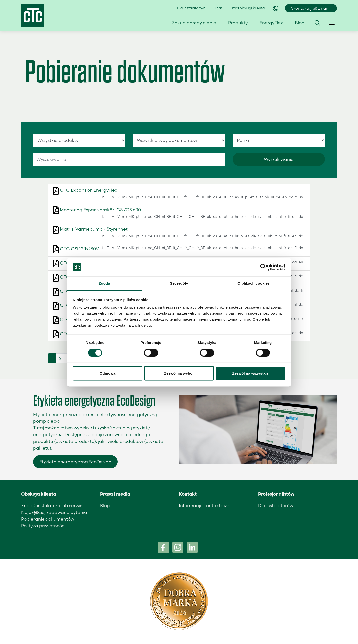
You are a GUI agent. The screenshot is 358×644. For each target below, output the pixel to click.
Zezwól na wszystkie (251, 373)
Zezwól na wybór (179, 373)
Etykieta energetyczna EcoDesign (75, 462)
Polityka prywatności (43, 526)
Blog (300, 23)
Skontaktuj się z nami (311, 8)
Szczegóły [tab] (179, 284)
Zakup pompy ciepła (194, 23)
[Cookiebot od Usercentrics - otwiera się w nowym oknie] (264, 267)
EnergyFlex (271, 23)
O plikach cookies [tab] (253, 284)
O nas (218, 8)
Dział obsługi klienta (247, 8)
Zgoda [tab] (104, 284)
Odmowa (108, 373)
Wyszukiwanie (279, 159)
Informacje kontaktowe (204, 506)
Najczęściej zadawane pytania (54, 512)
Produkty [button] (238, 23)
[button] (317, 23)
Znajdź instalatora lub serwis (52, 506)
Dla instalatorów (191, 8)
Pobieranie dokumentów (48, 519)
